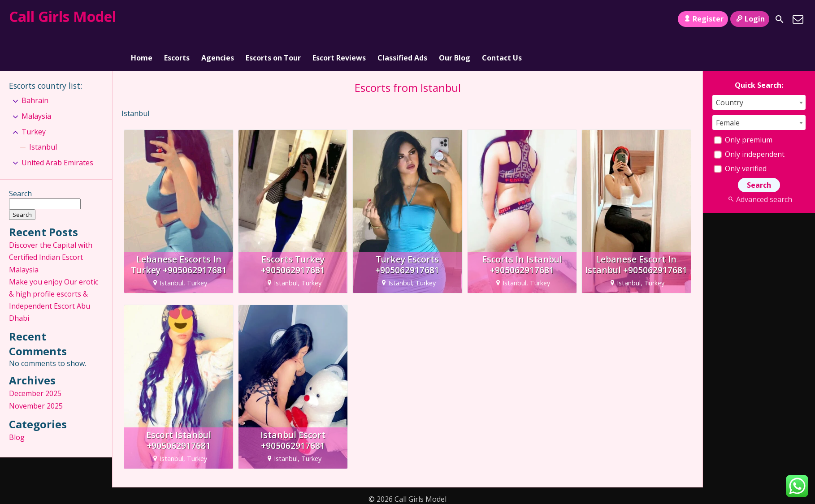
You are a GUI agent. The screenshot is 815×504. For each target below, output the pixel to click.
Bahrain (35, 68)
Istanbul (43, 114)
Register (703, 19)
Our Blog (455, 19)
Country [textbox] (730, 70)
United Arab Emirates (57, 130)
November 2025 (36, 373)
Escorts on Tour (273, 19)
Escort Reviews (339, 19)
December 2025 (35, 361)
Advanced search (759, 167)
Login (750, 19)
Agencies (218, 19)
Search (20, 161)
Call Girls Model (63, 16)
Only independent (749, 121)
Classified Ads (402, 19)
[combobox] (759, 70)
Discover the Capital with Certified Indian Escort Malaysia (51, 225)
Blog (17, 405)
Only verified (740, 136)
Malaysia (36, 83)
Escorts (177, 19)
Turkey (34, 99)
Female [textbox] (728, 90)
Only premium (743, 107)
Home (142, 19)
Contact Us (502, 19)
